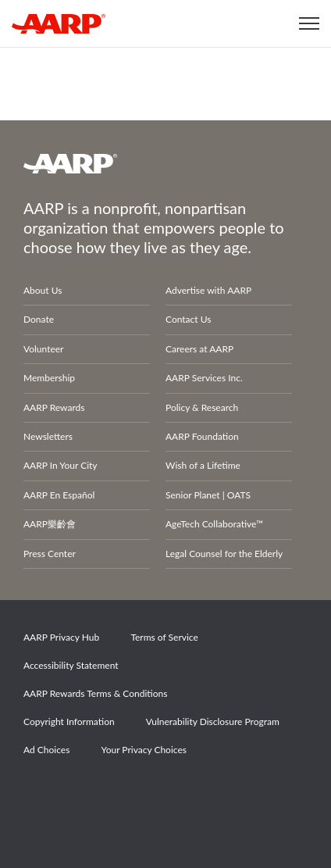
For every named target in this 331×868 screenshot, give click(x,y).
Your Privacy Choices (143, 750)
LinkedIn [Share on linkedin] (205, 794)
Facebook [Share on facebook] (43, 794)
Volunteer (43, 349)
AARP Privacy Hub (61, 637)
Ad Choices (46, 750)
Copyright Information (69, 722)
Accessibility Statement (71, 665)
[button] (309, 23)
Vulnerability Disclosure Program (213, 722)
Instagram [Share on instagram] (151, 794)
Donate (39, 319)
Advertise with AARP (208, 290)
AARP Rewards (54, 407)
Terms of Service (164, 637)
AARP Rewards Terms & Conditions (95, 693)
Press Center (50, 554)
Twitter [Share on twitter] (97, 794)
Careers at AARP (199, 349)
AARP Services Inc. (204, 378)
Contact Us (188, 319)
